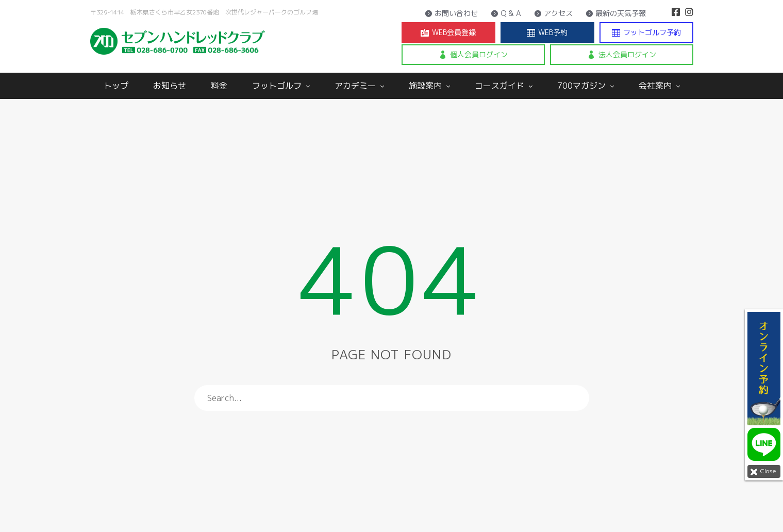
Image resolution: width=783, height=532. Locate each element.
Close (762, 472)
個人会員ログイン (473, 55)
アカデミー (359, 86)
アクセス (553, 13)
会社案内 (659, 86)
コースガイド (504, 86)
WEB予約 (547, 32)
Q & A (506, 13)
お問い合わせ (451, 13)
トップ (116, 86)
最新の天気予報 (616, 13)
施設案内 (429, 86)
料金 (219, 86)
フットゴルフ (281, 86)
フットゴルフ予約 (646, 32)
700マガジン (586, 86)
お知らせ (170, 86)
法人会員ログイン (622, 55)
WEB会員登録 (448, 32)
